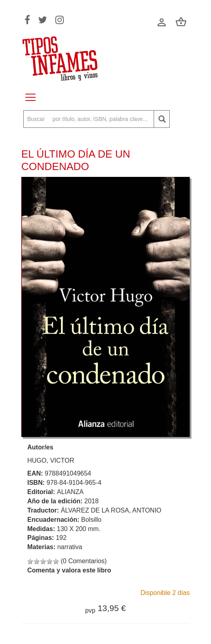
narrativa (70, 547)
